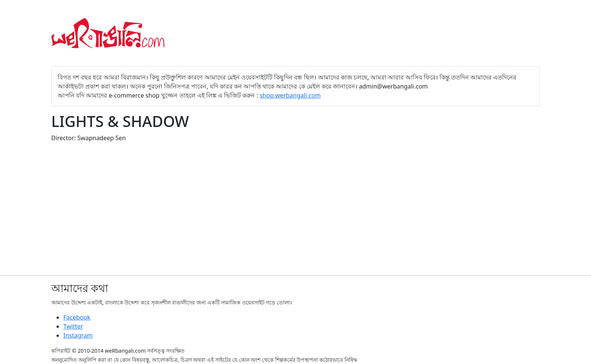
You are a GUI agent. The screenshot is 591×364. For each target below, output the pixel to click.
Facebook (77, 317)
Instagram (78, 335)
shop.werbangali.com (290, 95)
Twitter (73, 326)
